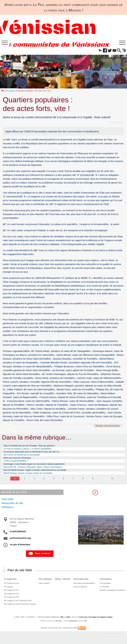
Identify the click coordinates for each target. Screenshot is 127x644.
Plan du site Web (22, 572)
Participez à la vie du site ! (112, 636)
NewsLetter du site (13, 505)
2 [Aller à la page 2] (24, 480)
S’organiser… (12, 581)
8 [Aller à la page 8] (83, 480)
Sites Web (8, 501)
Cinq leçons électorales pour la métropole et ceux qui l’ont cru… (32, 453)
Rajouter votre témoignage (105, 427)
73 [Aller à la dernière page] (113, 480)
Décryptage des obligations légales (102, 619)
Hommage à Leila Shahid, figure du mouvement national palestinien (34, 465)
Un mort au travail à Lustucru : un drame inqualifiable (27, 450)
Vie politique (11, 92)
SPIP (87, 623)
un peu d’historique (20, 546)
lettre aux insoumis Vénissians (17, 459)
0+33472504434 (18, 533)
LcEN (65, 619)
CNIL (59, 619)
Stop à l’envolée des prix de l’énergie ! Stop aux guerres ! (29, 447)
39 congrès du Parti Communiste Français (19, 606)
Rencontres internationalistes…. (87, 585)
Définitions (8, 509)
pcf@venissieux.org (20, 539)
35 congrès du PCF (11, 592)
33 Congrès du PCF (11, 585)
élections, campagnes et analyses (113, 592)
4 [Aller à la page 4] (44, 480)
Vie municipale (106, 585)
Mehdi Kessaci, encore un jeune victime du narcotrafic (28, 474)
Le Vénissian (105, 589)
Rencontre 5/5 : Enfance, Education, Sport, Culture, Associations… (34, 468)
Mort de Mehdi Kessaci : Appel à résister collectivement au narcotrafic (35, 471)
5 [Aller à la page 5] (54, 480)
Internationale (84, 581)
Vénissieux (107, 581)
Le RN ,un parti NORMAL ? (16, 462)
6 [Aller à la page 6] (63, 480)
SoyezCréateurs (74, 623)
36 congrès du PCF (11, 595)
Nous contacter (40, 555)
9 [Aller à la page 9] (93, 480)
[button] (96, 52)
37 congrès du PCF (11, 599)
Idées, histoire (64, 581)
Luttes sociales (43, 585)
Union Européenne (82, 589)
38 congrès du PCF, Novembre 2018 (17, 602)
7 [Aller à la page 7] (73, 480)
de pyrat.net (58, 623)
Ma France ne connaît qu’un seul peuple (22, 456)
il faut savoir (82, 619)
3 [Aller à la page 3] (34, 480)
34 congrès (8, 589)
